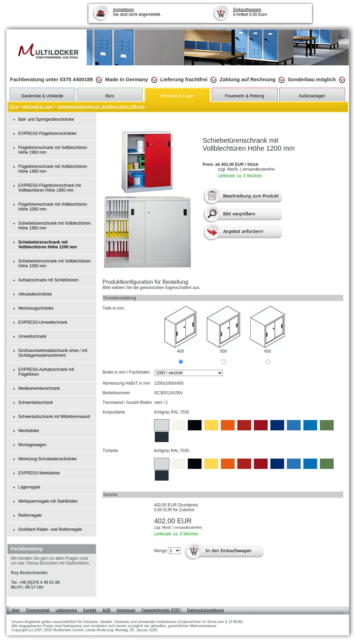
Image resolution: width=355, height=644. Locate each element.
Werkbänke (29, 431)
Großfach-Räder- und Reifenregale (50, 529)
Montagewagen (32, 445)
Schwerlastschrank (36, 402)
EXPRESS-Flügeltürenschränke (47, 133)
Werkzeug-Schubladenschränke (47, 459)
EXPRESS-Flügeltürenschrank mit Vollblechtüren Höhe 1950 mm (50, 188)
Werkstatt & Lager (38, 107)
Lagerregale (29, 487)
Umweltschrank (32, 336)
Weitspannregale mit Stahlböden (48, 501)
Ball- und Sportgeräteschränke (46, 119)
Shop (14, 107)
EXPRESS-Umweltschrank (43, 322)
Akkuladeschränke (35, 294)
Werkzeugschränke (36, 308)
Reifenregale (30, 515)
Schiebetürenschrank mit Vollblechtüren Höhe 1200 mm (48, 245)
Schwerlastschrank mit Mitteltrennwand (54, 417)
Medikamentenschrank (39, 388)
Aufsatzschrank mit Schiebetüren (48, 280)
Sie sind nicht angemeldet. (137, 12)
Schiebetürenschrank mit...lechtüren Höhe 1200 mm (101, 107)
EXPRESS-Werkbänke (39, 473)
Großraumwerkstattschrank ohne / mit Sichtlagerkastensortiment (53, 353)
